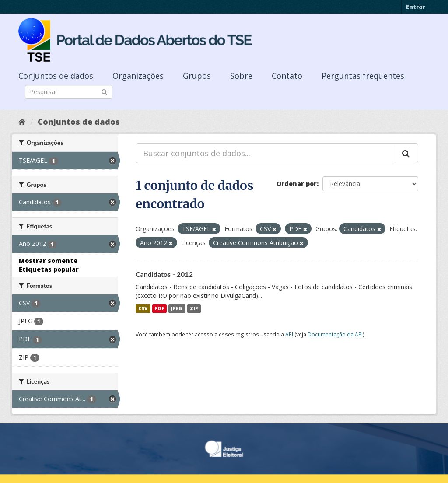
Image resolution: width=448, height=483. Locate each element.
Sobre (241, 76)
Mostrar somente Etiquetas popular (49, 265)
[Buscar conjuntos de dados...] (265, 153)
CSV (143, 308)
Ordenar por (297, 184)
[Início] (22, 122)
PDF (159, 308)
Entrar (416, 7)
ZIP (194, 308)
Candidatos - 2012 (164, 274)
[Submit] (104, 91)
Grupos (197, 76)
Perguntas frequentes (363, 76)
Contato (287, 76)
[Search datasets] (69, 92)
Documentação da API (335, 334)
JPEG (177, 308)
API (289, 334)
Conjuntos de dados (56, 76)
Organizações (138, 76)
